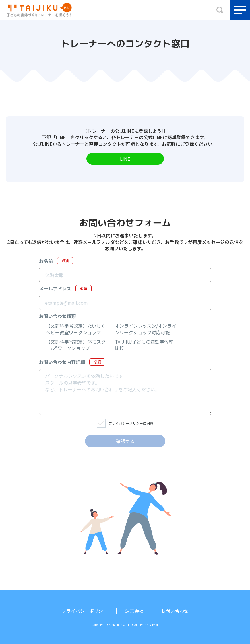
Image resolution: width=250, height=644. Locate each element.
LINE (125, 159)
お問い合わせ (175, 611)
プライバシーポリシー (126, 423)
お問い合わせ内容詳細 (72, 362)
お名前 (56, 261)
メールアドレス (65, 289)
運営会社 (134, 611)
